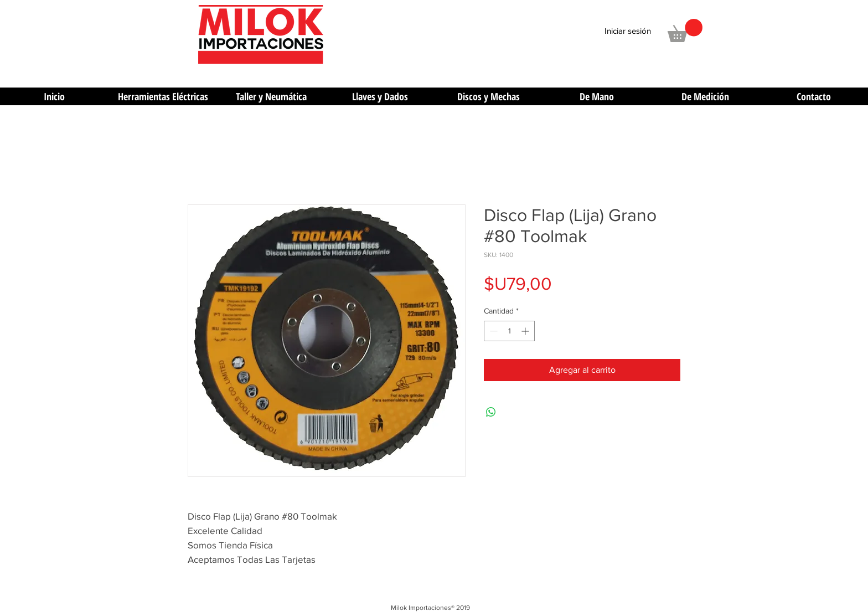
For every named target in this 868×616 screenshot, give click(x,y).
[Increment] (526, 331)
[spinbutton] (509, 331)
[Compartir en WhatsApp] (491, 412)
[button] (685, 30)
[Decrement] (492, 331)
